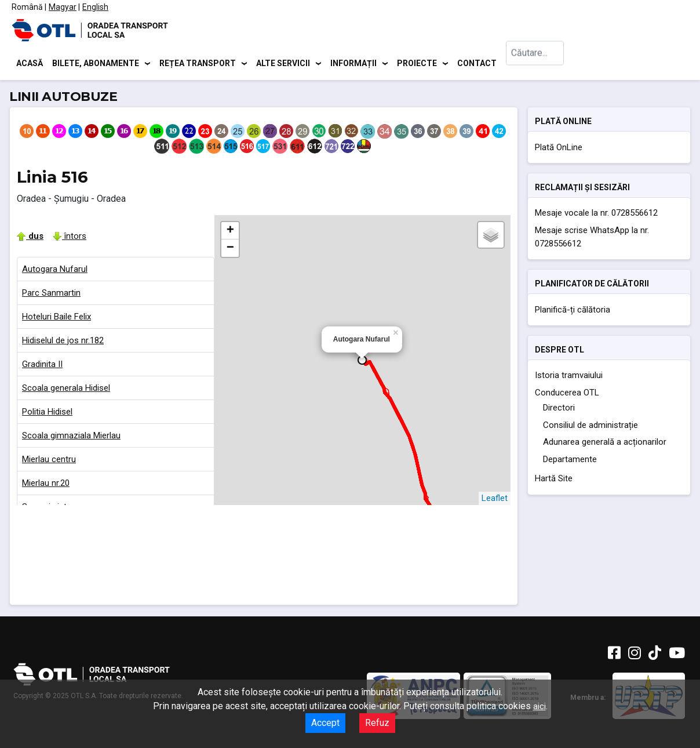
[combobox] (535, 64)
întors (70, 238)
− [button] (230, 250)
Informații (353, 64)
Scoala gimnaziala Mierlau (71, 437)
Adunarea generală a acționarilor (605, 444)
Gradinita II (42, 366)
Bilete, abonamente (96, 64)
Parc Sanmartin (51, 295)
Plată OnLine (559, 149)
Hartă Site (554, 481)
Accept (325, 723)
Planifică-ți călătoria (573, 311)
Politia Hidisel (47, 413)
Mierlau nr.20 (46, 485)
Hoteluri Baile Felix (56, 318)
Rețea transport (198, 64)
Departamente (570, 461)
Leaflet (495, 500)
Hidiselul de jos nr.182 (63, 342)
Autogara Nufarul (55, 271)
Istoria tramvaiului (569, 377)
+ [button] (230, 233)
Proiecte (417, 64)
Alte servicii (283, 64)
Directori (559, 410)
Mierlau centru (49, 461)
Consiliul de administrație (590, 427)
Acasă (30, 64)
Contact (477, 64)
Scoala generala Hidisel (66, 390)
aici (539, 706)
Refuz (377, 723)
